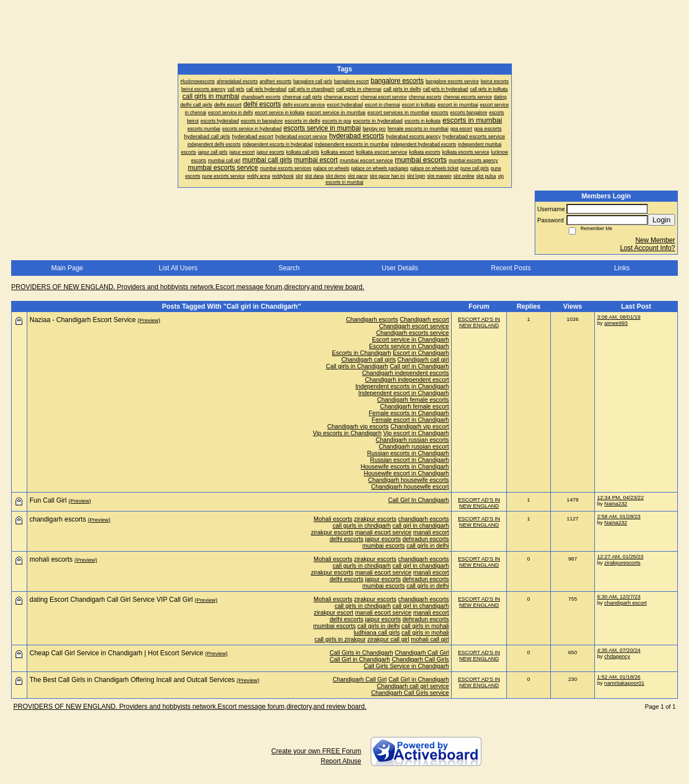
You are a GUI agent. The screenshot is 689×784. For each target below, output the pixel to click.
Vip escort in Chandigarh (416, 433)
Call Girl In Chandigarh (419, 500)
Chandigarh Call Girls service (410, 693)
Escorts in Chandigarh (361, 353)
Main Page (67, 268)
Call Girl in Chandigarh (360, 659)
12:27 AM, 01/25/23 (620, 556)
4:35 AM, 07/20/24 (619, 650)
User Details (400, 268)
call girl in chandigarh (421, 525)
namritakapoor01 (624, 683)
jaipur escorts (383, 539)
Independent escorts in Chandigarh (402, 386)
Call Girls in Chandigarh (361, 652)
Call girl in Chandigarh (419, 366)
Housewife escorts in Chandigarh (405, 466)
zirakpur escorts (375, 519)
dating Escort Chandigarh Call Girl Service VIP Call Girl (111, 600)
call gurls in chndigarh (361, 525)
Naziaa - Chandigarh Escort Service (83, 320)
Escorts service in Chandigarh (409, 346)
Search (289, 268)
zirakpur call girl (389, 639)
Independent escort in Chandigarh (404, 393)
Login (661, 220)
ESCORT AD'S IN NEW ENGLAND (479, 322)
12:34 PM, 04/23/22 (620, 497)
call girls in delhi (428, 546)
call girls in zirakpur (340, 639)
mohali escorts (51, 559)
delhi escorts (347, 539)
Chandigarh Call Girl (422, 652)
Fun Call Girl (48, 500)
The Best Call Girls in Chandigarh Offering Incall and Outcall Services (132, 680)
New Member (655, 240)
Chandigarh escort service (414, 326)
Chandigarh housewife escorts (409, 480)
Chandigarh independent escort (407, 379)
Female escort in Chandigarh (410, 420)
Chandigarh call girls (369, 359)
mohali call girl (430, 639)
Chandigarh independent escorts (405, 373)
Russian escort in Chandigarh (409, 460)
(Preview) (149, 320)
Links (622, 268)
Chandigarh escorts (372, 319)
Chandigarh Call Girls (420, 659)
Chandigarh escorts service (412, 333)
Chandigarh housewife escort (410, 486)
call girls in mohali (425, 626)
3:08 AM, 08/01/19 (619, 317)
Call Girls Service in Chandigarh (406, 666)
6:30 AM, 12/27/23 (619, 596)
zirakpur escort (334, 612)
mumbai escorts (384, 546)
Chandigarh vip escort (420, 426)
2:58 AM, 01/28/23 (619, 516)
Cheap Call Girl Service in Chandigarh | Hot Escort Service (116, 653)
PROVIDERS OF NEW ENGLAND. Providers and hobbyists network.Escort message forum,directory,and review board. (188, 287)
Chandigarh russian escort (414, 446)
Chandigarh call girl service (413, 686)
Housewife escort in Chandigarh (406, 473)
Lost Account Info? (648, 248)
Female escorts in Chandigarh (409, 413)
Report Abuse (341, 761)
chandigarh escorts (424, 519)
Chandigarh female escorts (413, 400)
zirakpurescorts (622, 563)
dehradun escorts (426, 539)
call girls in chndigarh (363, 606)
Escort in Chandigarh (421, 353)
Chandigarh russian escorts (412, 440)
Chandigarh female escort (414, 406)
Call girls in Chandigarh (357, 366)
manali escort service (383, 532)
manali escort (431, 532)
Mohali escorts (333, 519)
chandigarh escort (626, 603)
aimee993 (616, 323)
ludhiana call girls (377, 632)
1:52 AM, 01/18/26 (619, 677)
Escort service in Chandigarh (411, 339)
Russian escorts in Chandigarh (408, 453)
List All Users (178, 268)
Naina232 (616, 503)
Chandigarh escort (424, 319)
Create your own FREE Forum (316, 751)
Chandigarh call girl (423, 359)
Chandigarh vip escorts (358, 426)
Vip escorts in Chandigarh (347, 433)
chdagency (617, 656)
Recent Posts (511, 268)
